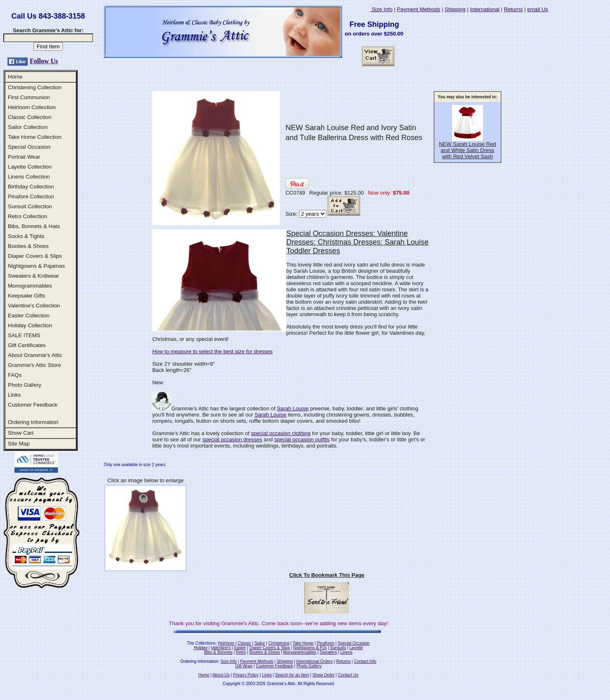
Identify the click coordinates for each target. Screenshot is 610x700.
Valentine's (221, 648)
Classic (244, 643)
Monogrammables (30, 286)
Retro (241, 652)
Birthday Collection (31, 187)
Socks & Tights (26, 236)
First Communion (29, 97)
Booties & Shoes (28, 246)
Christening (279, 643)
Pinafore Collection (31, 196)
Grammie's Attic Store (34, 365)
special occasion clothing (281, 433)
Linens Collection (29, 177)
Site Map (19, 444)
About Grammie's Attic (35, 355)
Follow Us (44, 61)
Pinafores (325, 643)
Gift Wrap (244, 666)
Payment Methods (419, 9)
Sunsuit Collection (30, 206)
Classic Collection (30, 117)
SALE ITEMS (24, 335)
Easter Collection (29, 315)
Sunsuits (338, 648)
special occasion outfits (302, 439)
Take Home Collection (35, 137)
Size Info (381, 9)
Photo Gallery (25, 385)
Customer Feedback (33, 405)
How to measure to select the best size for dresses (212, 351)
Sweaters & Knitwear (33, 276)
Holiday (200, 648)
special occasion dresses (233, 439)
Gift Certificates (27, 345)
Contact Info (365, 661)
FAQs (15, 375)
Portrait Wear (24, 157)
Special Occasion (29, 147)
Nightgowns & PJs (310, 648)
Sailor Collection (28, 127)
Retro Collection (28, 216)
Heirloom (226, 643)
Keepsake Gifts (26, 296)
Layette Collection (30, 167)
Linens (346, 652)
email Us (538, 9)
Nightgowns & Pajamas (36, 266)
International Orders (314, 661)
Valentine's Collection (34, 306)
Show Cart (21, 433)
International (485, 9)
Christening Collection (35, 87)
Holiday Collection (30, 325)
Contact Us (348, 675)
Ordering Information (33, 422)
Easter (240, 648)
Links (14, 395)
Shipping (455, 9)
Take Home (303, 643)
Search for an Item (292, 675)
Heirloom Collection (32, 107)
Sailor (260, 643)
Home (15, 77)
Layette (356, 648)
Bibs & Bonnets (218, 652)
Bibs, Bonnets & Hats (34, 226)
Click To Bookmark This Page (327, 575)
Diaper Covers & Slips (35, 256)
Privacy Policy (246, 675)
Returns (514, 9)
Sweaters (328, 652)
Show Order (323, 675)
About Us (221, 675)
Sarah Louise (293, 408)
